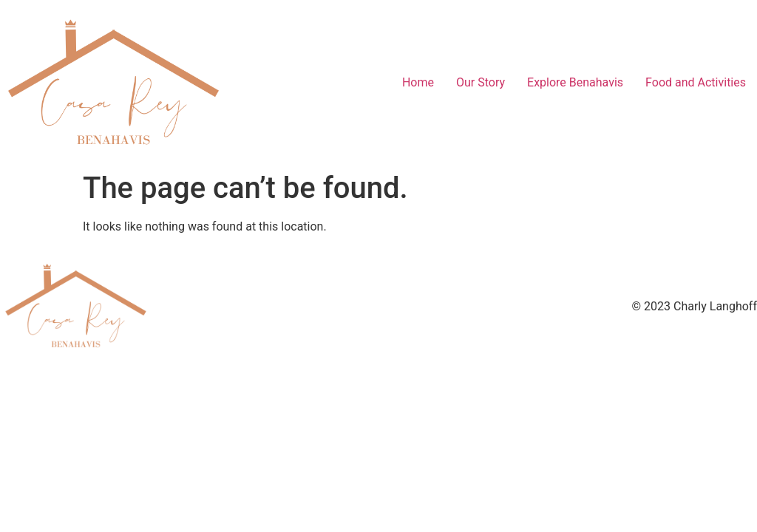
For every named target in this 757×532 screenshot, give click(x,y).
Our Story (481, 82)
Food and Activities (696, 82)
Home (418, 82)
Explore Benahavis (575, 82)
